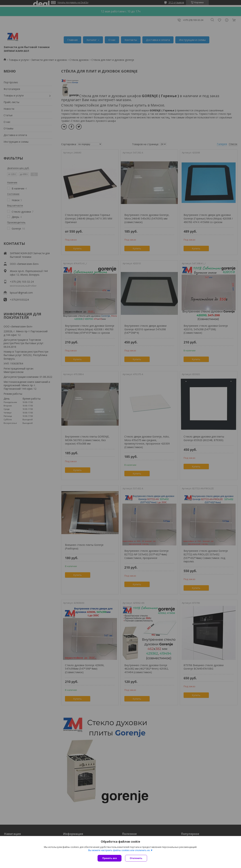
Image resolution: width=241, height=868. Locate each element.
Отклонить (136, 858)
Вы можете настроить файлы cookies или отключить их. (119, 850)
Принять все (110, 858)
